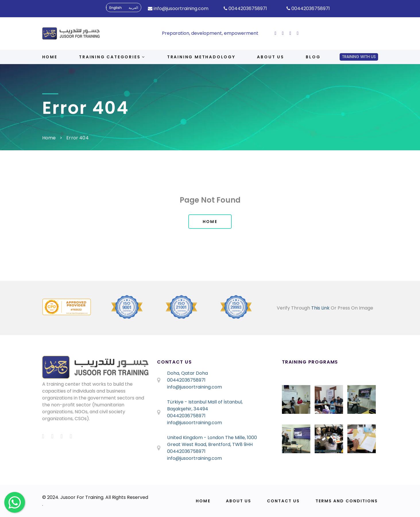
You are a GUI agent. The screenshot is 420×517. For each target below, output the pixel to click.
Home (50, 57)
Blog (313, 57)
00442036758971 (186, 380)
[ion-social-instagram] (290, 33)
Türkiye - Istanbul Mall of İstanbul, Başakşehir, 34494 (205, 405)
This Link (320, 308)
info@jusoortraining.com (194, 387)
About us (270, 57)
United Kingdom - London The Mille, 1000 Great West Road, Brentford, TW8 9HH (212, 441)
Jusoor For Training (82, 497)
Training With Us (359, 57)
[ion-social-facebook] (276, 33)
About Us (239, 501)
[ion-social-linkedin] (298, 33)
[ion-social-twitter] (283, 33)
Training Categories (112, 57)
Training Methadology (201, 57)
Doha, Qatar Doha (187, 373)
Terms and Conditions (347, 501)
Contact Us (283, 501)
